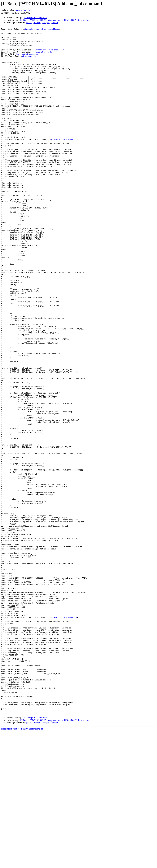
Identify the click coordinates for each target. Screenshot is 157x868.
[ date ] (29, 23)
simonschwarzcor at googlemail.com (42, 29)
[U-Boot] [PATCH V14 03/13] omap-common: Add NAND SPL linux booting (55, 20)
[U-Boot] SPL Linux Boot (35, 18)
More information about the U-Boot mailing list (22, 866)
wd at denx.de (29, 62)
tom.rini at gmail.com (28, 59)
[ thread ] (37, 23)
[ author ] (55, 23)
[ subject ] (46, 23)
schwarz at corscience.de (64, 162)
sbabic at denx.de (22, 10)
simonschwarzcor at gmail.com (49, 54)
